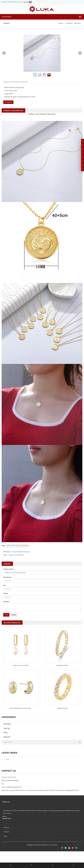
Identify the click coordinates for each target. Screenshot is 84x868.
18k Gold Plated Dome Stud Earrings (20, 708)
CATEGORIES (7, 17)
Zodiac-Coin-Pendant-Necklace (17, 546)
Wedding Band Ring (62, 665)
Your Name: (7, 577)
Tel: (4, 585)
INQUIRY (8, 102)
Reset (14, 615)
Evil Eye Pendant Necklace (21, 552)
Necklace (77, 23)
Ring (5, 733)
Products (69, 23)
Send (6, 615)
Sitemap (55, 845)
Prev (4, 53)
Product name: (9, 569)
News (6, 759)
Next (80, 53)
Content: (6, 602)
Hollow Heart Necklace (16, 555)
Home (61, 23)
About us (6, 827)
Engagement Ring (62, 708)
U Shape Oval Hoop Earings (20, 665)
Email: (6, 593)
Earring (7, 728)
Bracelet (7, 737)
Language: (27, 2)
